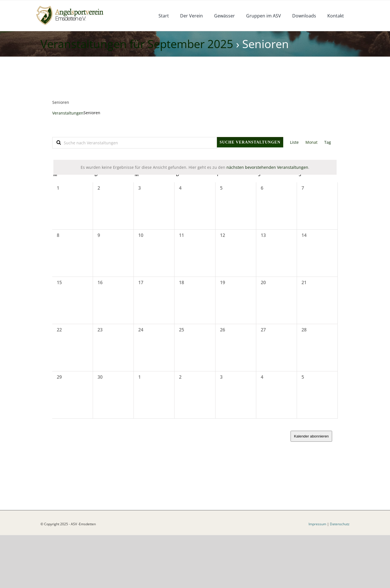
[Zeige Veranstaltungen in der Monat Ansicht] (311, 142)
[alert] (195, 167)
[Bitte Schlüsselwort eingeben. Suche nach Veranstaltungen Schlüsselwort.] (135, 143)
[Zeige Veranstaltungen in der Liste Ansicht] (294, 142)
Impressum (317, 577)
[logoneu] (73, 6)
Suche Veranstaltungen (250, 142)
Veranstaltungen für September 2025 (137, 44)
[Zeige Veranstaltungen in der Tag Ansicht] (328, 142)
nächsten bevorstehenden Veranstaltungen (267, 167)
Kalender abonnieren (311, 436)
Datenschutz (340, 577)
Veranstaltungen (68, 113)
